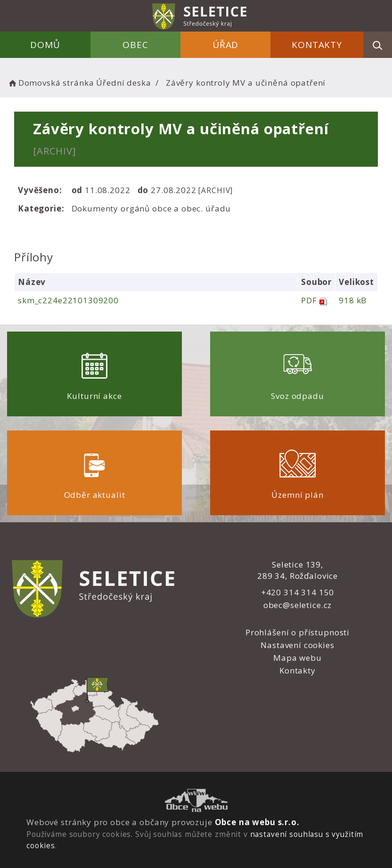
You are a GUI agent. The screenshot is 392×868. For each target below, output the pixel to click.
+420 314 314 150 (298, 592)
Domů (45, 45)
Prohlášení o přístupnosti (298, 632)
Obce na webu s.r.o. (257, 822)
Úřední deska (123, 83)
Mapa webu (298, 658)
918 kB (353, 300)
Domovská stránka (50, 83)
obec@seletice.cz (298, 605)
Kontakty (317, 45)
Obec (135, 45)
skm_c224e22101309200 (68, 300)
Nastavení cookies (297, 645)
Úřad (225, 45)
